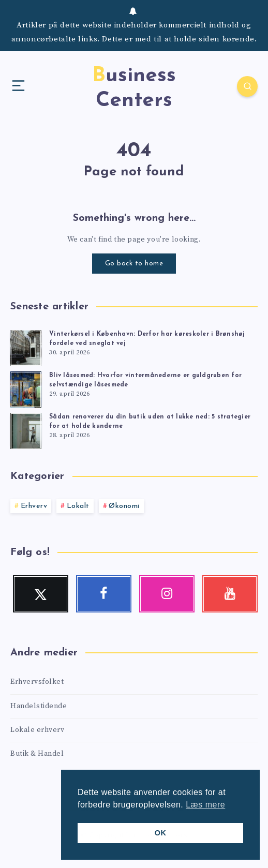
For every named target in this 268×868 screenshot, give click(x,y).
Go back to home (134, 264)
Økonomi (124, 506)
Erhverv (34, 506)
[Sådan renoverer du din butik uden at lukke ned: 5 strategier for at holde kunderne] (26, 429)
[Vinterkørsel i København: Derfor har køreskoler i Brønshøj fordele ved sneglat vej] (26, 347)
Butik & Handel (37, 754)
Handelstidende (39, 706)
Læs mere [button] (205, 805)
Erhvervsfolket (37, 682)
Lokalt (78, 506)
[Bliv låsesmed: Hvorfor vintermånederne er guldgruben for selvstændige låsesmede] (26, 388)
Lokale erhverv (37, 730)
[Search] (247, 86)
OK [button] (161, 833)
